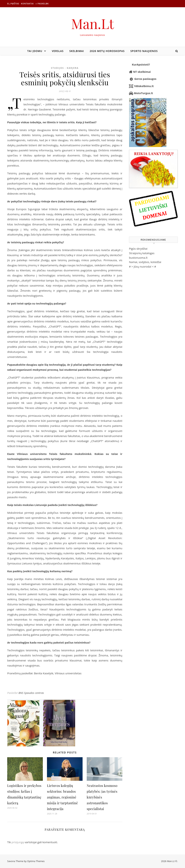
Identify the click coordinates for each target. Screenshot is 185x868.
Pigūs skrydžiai (138, 249)
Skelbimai (77, 51)
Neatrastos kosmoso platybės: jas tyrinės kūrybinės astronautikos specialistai (102, 797)
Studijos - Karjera (65, 68)
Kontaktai (27, 4)
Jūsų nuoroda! (143, 266)
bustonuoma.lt (138, 258)
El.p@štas (13, 4)
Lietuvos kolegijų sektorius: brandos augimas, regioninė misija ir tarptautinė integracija (62, 797)
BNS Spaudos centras (31, 693)
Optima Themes (36, 861)
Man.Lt (93, 23)
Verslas (58, 51)
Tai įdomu (35, 51)
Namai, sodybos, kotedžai (145, 262)
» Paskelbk (42, 4)
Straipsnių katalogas (142, 253)
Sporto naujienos (144, 51)
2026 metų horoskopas (107, 51)
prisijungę (18, 842)
